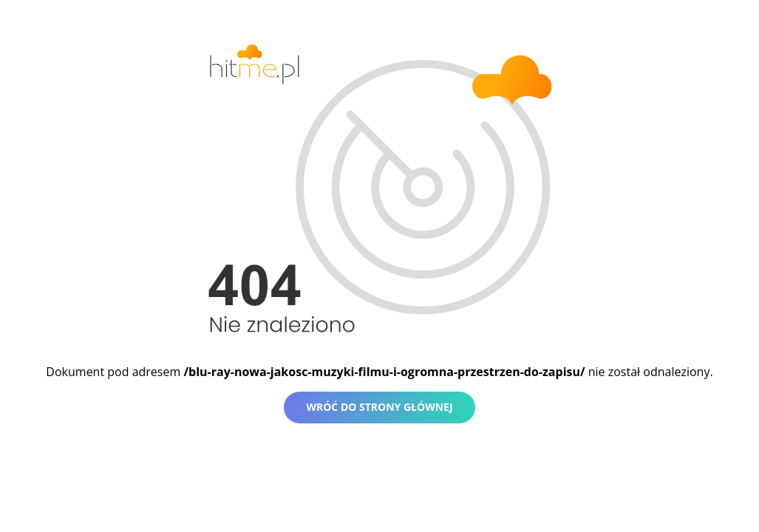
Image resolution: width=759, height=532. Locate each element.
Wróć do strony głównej (379, 407)
